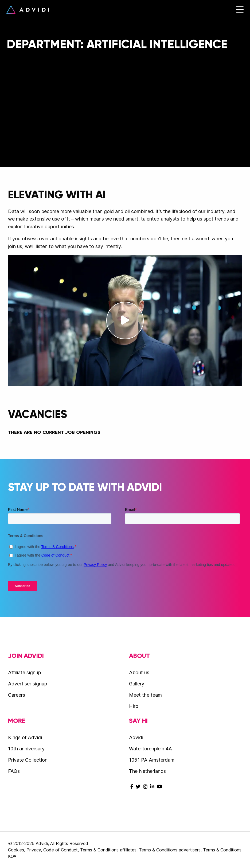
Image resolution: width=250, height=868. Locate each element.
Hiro (134, 706)
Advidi (28, 10)
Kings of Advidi (25, 737)
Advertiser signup (28, 684)
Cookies (16, 850)
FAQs (14, 771)
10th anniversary (26, 749)
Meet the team (145, 695)
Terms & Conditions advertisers (170, 850)
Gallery (137, 684)
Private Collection (28, 760)
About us (139, 672)
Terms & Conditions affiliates (108, 850)
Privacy (34, 850)
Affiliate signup (24, 672)
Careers (17, 695)
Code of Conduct (60, 850)
